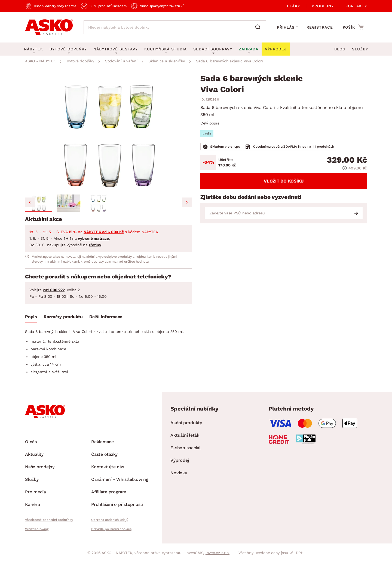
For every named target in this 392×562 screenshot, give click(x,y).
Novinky (179, 473)
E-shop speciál (186, 448)
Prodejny (323, 6)
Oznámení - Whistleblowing (120, 479)
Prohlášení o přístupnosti (117, 504)
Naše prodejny (40, 467)
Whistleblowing (37, 529)
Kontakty (356, 6)
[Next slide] (187, 202)
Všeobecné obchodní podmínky (49, 520)
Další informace (106, 317)
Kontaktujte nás (108, 467)
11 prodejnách (324, 147)
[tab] (31, 318)
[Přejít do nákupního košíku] (353, 27)
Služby (360, 49)
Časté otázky (104, 454)
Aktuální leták (185, 435)
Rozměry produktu (63, 317)
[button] (39, 203)
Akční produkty (186, 423)
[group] (108, 133)
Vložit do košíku (284, 181)
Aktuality (34, 454)
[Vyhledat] (259, 27)
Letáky (292, 6)
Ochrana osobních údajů (110, 520)
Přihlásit (288, 27)
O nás (31, 442)
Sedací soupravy (213, 49)
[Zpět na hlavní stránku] (49, 27)
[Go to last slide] (30, 202)
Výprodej (180, 460)
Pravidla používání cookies (111, 529)
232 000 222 (54, 290)
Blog (340, 49)
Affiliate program (109, 492)
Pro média (36, 492)
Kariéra (32, 504)
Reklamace (102, 442)
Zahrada (249, 49)
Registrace (320, 27)
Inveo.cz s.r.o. (218, 553)
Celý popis (210, 123)
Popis (31, 317)
